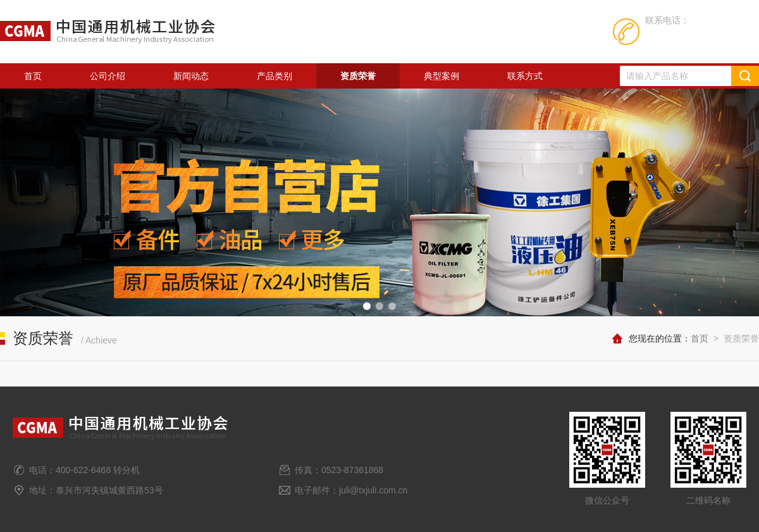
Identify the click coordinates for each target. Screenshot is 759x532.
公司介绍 (108, 76)
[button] (367, 306)
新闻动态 (191, 76)
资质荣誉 (358, 76)
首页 (33, 76)
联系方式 (525, 76)
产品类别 (275, 76)
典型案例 (441, 76)
